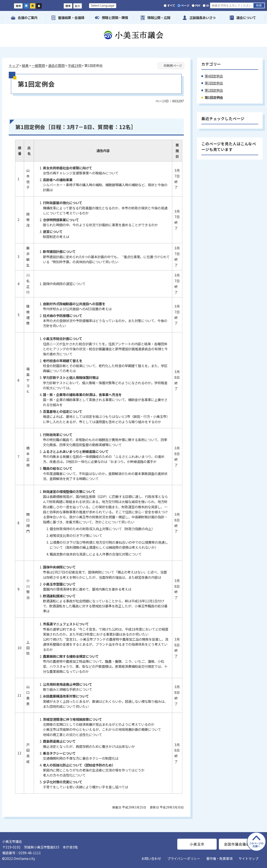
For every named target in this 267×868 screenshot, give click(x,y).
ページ (185, 5)
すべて (171, 5)
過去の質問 (56, 65)
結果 (25, 65)
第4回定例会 (214, 76)
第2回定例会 (214, 90)
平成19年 (75, 65)
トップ (14, 65)
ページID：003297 (170, 101)
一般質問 (38, 65)
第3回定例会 (214, 83)
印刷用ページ (173, 65)
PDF (198, 5)
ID (208, 5)
